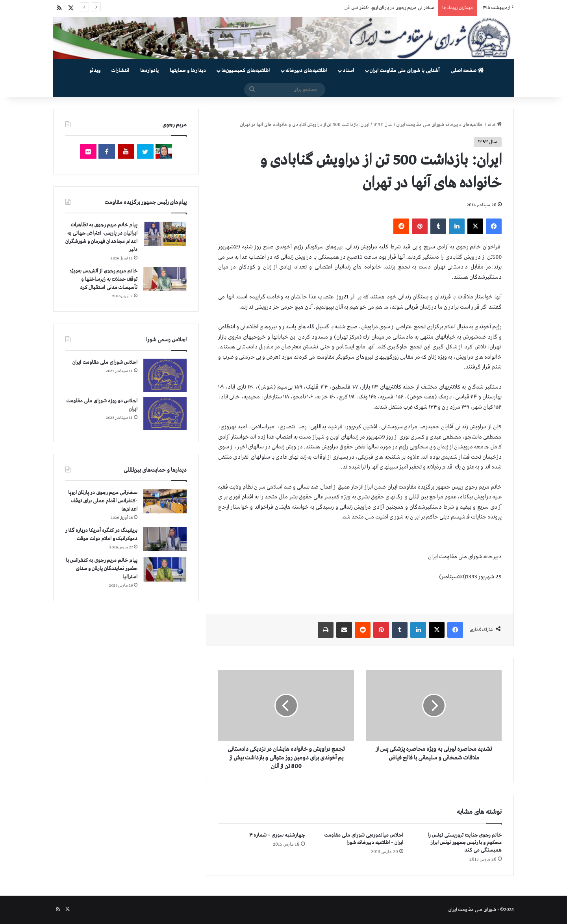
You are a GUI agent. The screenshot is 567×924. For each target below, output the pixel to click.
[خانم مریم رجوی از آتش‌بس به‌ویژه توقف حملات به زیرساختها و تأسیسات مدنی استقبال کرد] (165, 279)
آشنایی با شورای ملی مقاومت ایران (405, 71)
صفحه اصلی (467, 71)
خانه (495, 125)
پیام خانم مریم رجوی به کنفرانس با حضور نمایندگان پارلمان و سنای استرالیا (102, 569)
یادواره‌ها (149, 71)
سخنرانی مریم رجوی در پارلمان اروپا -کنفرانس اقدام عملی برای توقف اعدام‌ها (103, 501)
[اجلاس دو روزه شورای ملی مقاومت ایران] (165, 414)
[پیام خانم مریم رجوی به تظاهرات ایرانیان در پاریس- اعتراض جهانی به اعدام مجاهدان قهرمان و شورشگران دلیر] (165, 233)
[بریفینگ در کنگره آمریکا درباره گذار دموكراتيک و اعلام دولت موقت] (165, 539)
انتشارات (120, 71)
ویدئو (95, 71)
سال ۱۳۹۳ (383, 125)
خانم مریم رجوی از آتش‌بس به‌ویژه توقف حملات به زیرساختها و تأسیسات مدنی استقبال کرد (103, 279)
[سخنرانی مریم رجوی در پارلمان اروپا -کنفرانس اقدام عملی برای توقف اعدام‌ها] (165, 501)
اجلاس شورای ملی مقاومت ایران (105, 362)
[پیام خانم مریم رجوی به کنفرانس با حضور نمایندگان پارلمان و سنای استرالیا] (165, 569)
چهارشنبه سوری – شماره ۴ (277, 835)
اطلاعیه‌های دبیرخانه (306, 71)
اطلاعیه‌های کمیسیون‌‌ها (246, 71)
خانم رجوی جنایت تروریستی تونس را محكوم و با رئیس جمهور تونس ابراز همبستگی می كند (465, 843)
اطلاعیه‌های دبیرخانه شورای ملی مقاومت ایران (440, 125)
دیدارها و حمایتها (188, 71)
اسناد (348, 71)
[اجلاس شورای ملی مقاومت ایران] (165, 375)
